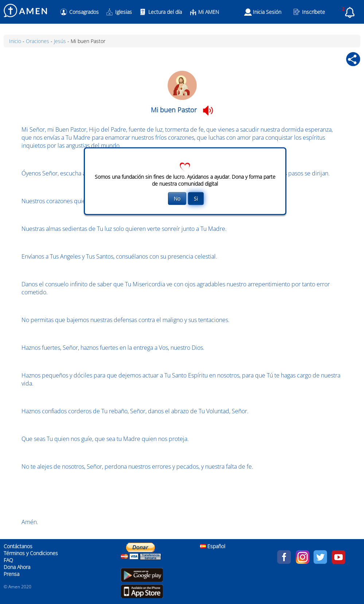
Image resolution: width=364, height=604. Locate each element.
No (177, 199)
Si (196, 199)
